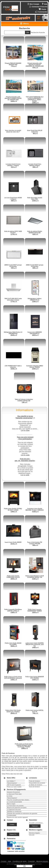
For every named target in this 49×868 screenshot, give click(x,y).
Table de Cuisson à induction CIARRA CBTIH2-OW (24, 400)
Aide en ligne (11, 804)
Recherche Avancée (38, 33)
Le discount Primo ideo (14, 794)
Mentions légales (35, 833)
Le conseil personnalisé (14, 802)
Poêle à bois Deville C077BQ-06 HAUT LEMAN (13, 509)
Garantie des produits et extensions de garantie (22, 813)
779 (14, 66)
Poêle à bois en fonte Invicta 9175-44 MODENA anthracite (13, 677)
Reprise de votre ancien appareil (17, 817)
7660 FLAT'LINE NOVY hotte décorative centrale (13, 299)
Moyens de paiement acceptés (17, 808)
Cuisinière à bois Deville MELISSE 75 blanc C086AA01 (35, 509)
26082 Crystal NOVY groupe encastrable (35, 266)
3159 (35, 512)
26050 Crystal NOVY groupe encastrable (13, 266)
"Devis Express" (12, 783)
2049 (14, 335)
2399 (35, 369)
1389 (14, 613)
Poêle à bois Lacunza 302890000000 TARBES (35, 610)
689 (35, 268)
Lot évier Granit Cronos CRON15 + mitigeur (13, 165)
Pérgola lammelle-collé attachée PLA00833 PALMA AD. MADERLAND (13, 98)
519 (14, 167)
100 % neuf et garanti (14, 785)
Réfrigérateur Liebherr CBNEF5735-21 (35, 299)
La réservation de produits (15, 806)
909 (35, 545)
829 (35, 234)
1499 (35, 648)
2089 (24, 748)
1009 (14, 101)
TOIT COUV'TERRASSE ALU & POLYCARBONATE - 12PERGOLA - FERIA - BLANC (35, 99)
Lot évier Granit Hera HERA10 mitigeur (35, 165)
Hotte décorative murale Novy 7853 (35, 198)
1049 (14, 369)
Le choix (10, 796)
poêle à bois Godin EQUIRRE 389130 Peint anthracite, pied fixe (35, 645)
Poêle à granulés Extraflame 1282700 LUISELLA (13, 610)
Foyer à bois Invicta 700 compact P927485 (35, 543)
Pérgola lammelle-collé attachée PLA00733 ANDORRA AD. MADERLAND (35, 65)
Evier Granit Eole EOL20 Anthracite (35, 131)
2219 (14, 544)
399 (35, 167)
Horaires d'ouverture (13, 792)
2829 (35, 335)
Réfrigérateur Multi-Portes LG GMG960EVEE (13, 333)
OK (24, 866)
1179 (14, 234)
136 (24, 402)
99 (35, 134)
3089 (14, 646)
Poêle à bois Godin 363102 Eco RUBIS (13, 644)
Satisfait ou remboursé (14, 812)
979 (35, 68)
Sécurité (32, 835)
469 (14, 201)
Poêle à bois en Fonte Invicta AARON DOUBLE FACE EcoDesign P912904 (24, 745)
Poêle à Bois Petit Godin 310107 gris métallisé (13, 711)
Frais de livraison (35, 781)
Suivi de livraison (35, 787)
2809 (14, 579)
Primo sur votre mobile (14, 787)
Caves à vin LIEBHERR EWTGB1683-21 (35, 333)
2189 (35, 579)
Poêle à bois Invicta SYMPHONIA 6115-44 (13, 577)
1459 (14, 680)
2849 (14, 713)
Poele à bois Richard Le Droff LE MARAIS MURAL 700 (35, 577)
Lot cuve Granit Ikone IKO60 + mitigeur (13, 198)
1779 (14, 302)
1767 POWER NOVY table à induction (13, 367)
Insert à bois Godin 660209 (13, 542)
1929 (35, 613)
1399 (35, 103)
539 (14, 268)
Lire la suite (25, 475)
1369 (14, 512)
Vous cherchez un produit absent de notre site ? (13, 131)
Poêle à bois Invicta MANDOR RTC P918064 (35, 677)
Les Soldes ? (11, 781)
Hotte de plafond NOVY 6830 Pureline (13, 232)
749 (35, 713)
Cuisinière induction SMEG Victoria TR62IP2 (35, 367)
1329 (35, 680)
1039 (35, 201)
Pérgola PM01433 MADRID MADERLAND (13, 64)
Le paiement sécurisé (14, 810)
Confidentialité (11, 815)
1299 (35, 302)
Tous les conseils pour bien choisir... (18, 800)
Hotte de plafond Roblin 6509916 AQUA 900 (35, 232)
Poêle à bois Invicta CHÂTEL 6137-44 (35, 711)
